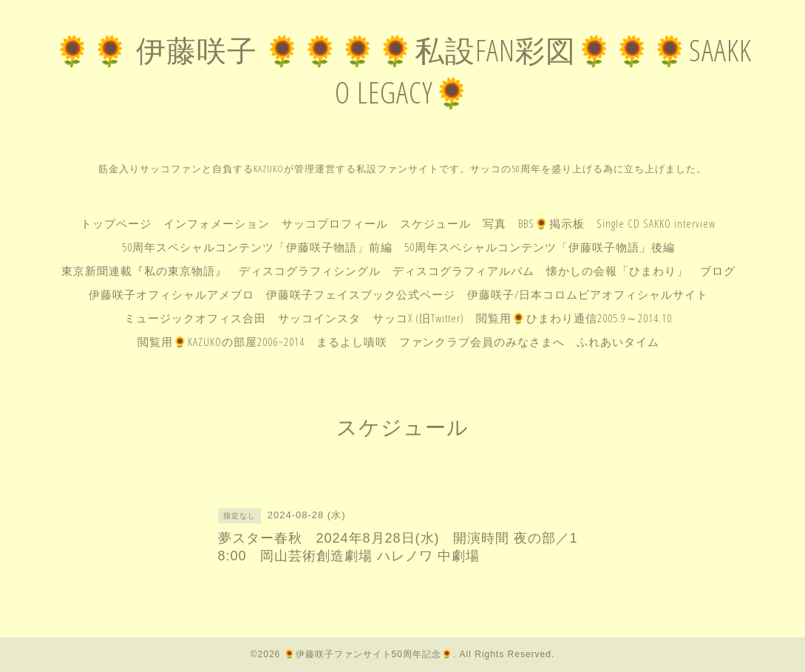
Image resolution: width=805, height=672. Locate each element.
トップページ (116, 223)
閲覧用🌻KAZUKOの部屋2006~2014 (221, 342)
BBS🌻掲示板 (551, 223)
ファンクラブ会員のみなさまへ (482, 342)
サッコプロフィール (335, 223)
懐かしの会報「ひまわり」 (617, 271)
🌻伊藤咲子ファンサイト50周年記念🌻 (368, 654)
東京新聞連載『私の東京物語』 (144, 271)
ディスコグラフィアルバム (463, 271)
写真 (495, 223)
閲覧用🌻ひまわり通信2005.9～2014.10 (574, 318)
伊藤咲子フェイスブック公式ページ (361, 294)
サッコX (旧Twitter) (418, 318)
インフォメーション (217, 223)
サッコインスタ (319, 318)
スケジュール (435, 223)
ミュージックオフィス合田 (195, 318)
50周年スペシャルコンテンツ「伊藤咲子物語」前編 (257, 247)
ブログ (718, 271)
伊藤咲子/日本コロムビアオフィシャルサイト (588, 294)
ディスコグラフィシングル (310, 271)
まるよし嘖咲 (352, 342)
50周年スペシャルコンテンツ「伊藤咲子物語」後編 (540, 247)
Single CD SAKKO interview (656, 223)
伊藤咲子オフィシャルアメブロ (171, 294)
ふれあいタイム (618, 342)
